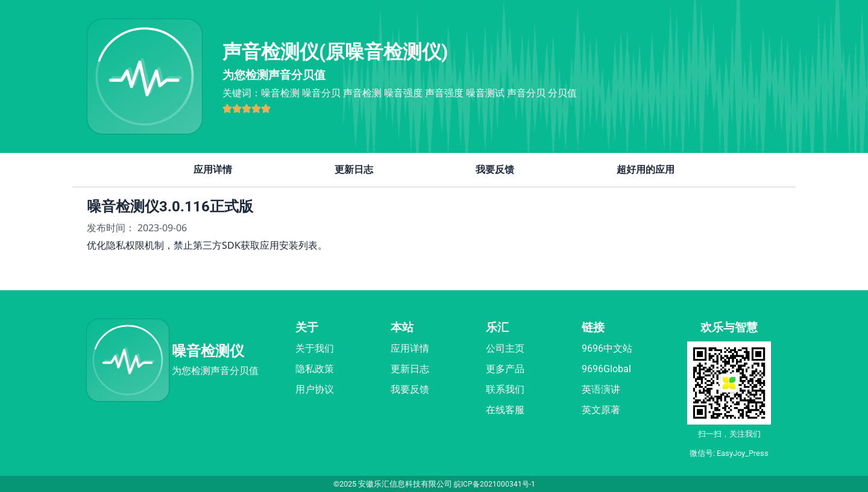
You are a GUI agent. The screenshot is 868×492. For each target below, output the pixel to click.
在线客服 (505, 410)
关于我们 (315, 348)
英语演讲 (601, 389)
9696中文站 (607, 348)
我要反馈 (495, 170)
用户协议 (315, 389)
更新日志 (354, 170)
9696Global (606, 369)
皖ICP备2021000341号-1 (494, 484)
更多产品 (505, 369)
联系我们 (505, 389)
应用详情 (213, 170)
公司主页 (505, 348)
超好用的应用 (646, 170)
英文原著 (601, 410)
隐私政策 (315, 369)
